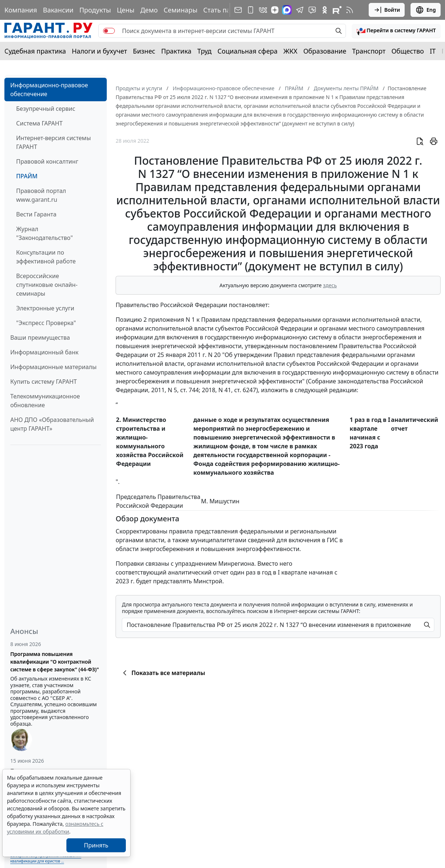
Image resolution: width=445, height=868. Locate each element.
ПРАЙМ (27, 176)
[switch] (109, 31)
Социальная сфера (248, 51)
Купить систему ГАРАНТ (43, 382)
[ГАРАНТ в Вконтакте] (263, 10)
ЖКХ (291, 51)
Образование (325, 51)
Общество (408, 51)
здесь (330, 285)
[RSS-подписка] (350, 10)
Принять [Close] (96, 845)
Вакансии (58, 10)
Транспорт (369, 51)
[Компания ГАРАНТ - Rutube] (337, 10)
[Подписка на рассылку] (238, 10)
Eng (426, 10)
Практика (176, 51)
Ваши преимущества (40, 338)
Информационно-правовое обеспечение (49, 90)
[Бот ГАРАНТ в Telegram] (312, 10)
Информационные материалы (53, 367)
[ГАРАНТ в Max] (287, 10)
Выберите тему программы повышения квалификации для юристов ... (46, 858)
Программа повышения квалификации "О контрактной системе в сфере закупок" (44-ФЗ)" (55, 662)
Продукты (95, 10)
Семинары (180, 10)
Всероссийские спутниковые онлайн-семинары (47, 285)
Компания (21, 10)
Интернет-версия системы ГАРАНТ (54, 142)
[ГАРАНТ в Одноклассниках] (325, 10)
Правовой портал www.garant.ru (41, 195)
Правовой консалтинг (47, 161)
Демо (149, 10)
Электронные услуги (45, 308)
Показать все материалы (163, 673)
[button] (396, 31)
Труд (205, 51)
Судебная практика (35, 51)
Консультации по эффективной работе (46, 257)
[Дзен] (275, 10)
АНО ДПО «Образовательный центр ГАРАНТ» (52, 424)
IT (433, 51)
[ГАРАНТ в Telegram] (300, 10)
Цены (125, 10)
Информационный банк (44, 352)
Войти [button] (387, 10)
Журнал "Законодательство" (45, 233)
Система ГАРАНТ (39, 123)
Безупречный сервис (46, 109)
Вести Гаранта (36, 214)
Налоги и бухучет (100, 51)
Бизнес (144, 51)
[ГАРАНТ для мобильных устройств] (251, 10)
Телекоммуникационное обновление (45, 401)
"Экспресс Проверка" (46, 323)
